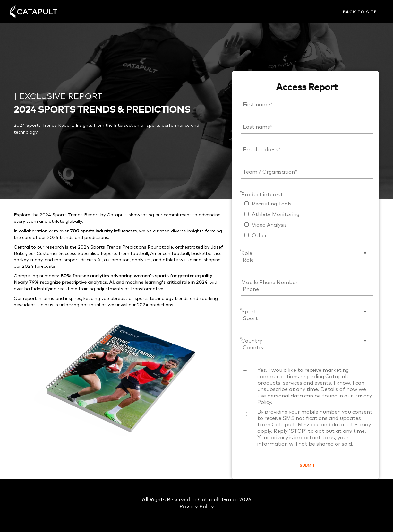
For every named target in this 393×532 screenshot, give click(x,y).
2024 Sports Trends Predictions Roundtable (125, 247)
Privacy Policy (197, 506)
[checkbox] (307, 219)
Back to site (360, 12)
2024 (143, 305)
